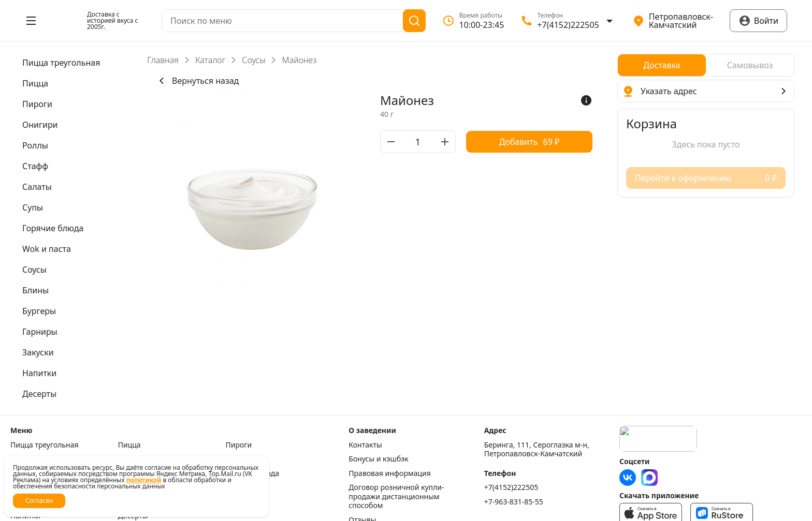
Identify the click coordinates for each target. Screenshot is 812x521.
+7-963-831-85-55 (514, 502)
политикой (144, 480)
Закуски (240, 502)
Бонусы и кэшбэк (378, 459)
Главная (163, 60)
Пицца (129, 445)
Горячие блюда (253, 473)
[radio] (662, 65)
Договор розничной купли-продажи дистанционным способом (396, 496)
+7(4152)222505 (511, 487)
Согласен (39, 501)
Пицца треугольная (45, 445)
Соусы (253, 60)
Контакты (365, 445)
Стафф (237, 459)
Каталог (210, 60)
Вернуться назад (197, 81)
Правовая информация (389, 473)
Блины (237, 487)
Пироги (239, 445)
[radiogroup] (706, 65)
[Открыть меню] (31, 21)
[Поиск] (414, 21)
